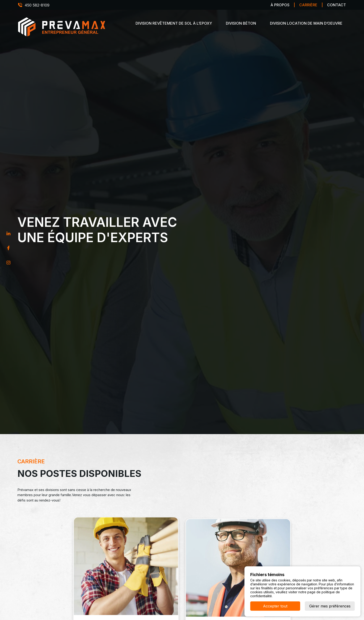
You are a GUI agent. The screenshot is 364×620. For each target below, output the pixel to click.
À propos (280, 5)
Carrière (308, 5)
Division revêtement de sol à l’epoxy (174, 23)
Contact (336, 5)
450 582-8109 (37, 5)
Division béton (241, 23)
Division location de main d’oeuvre (306, 23)
